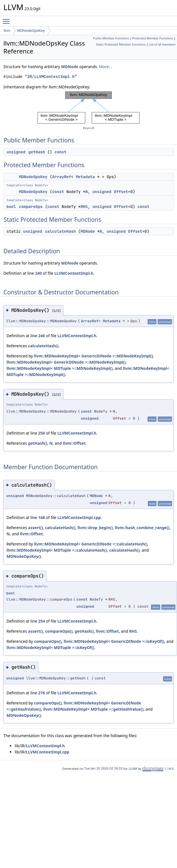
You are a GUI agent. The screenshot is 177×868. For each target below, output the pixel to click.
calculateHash (60, 231)
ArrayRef (62, 177)
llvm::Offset (74, 443)
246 (41, 336)
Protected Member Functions (153, 38)
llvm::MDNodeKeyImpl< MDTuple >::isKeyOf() (50, 647)
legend (89, 128)
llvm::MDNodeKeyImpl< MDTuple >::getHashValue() (93, 709)
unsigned (16, 152)
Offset (121, 192)
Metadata (85, 177)
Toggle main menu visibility (8, 19)
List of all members (162, 44)
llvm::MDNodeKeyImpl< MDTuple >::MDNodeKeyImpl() (60, 368)
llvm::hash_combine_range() (142, 528)
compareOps (31, 207)
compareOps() (59, 631)
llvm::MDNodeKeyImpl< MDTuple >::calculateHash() (57, 550)
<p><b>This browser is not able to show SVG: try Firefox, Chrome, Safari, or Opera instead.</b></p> (88, 108)
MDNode (70, 67)
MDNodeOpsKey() (24, 556)
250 (41, 433)
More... (106, 67)
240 (38, 273)
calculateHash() (43, 346)
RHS (84, 207)
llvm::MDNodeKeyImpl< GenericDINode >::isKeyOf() (114, 641)
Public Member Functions (111, 38)
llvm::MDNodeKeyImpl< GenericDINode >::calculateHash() (91, 544)
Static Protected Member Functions (121, 44)
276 (41, 693)
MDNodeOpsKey (31, 31)
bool (11, 207)
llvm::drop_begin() (95, 528)
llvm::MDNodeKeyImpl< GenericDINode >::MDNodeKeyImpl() (93, 356)
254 (41, 621)
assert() (35, 528)
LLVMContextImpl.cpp (79, 517)
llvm (7, 31)
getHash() (38, 443)
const (60, 152)
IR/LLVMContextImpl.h (51, 77)
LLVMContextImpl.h (74, 273)
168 (41, 517)
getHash (37, 152)
